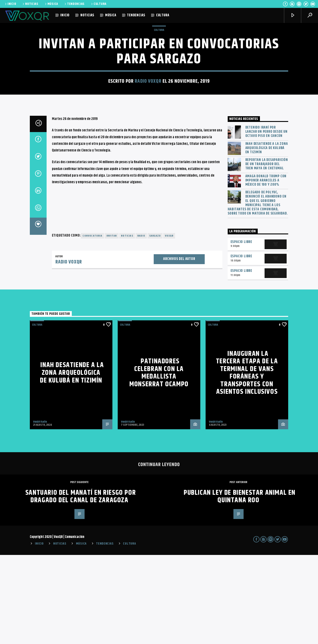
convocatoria (92, 325)
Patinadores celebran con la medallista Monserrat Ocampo (159, 462)
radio (141, 325)
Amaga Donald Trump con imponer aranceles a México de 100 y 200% (266, 270)
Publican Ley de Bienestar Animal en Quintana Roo (240, 586)
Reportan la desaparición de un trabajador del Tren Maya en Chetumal (267, 253)
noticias (127, 325)
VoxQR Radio (40, 511)
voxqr (169, 325)
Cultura (159, 75)
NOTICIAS (30, 4)
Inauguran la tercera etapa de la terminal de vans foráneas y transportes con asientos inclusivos (247, 462)
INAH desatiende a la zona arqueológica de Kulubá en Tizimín (267, 237)
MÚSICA (51, 4)
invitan (112, 325)
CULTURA (98, 4)
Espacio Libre (241, 331)
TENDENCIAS (74, 4)
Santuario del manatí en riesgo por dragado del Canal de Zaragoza (81, 586)
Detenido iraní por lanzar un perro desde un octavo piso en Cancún (266, 221)
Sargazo (155, 325)
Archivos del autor (179, 348)
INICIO (10, 4)
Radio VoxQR (148, 126)
